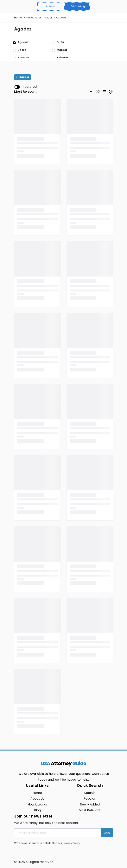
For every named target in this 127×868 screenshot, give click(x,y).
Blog (37, 810)
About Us (37, 799)
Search (90, 793)
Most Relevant (90, 810)
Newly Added (90, 804)
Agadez (61, 18)
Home (18, 18)
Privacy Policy (71, 843)
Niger (49, 18)
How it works (37, 804)
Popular (90, 799)
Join (107, 833)
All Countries (34, 18)
